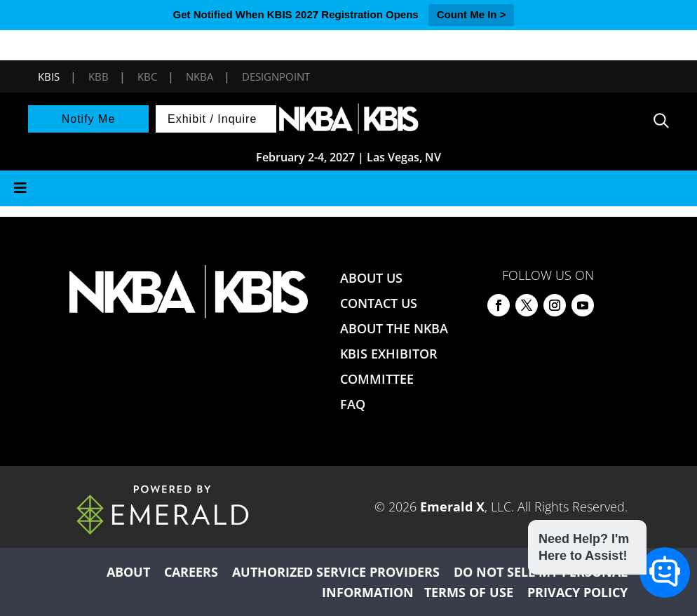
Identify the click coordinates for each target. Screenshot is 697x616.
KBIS (49, 76)
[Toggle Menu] (348, 188)
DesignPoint (276, 76)
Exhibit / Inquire (212, 119)
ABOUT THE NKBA (394, 328)
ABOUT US (371, 278)
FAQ (353, 404)
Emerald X (452, 507)
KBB (99, 76)
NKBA (199, 76)
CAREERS (191, 572)
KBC (147, 76)
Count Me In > (472, 14)
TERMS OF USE (469, 592)
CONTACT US (379, 303)
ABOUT (128, 572)
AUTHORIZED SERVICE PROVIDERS (336, 572)
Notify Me (89, 119)
